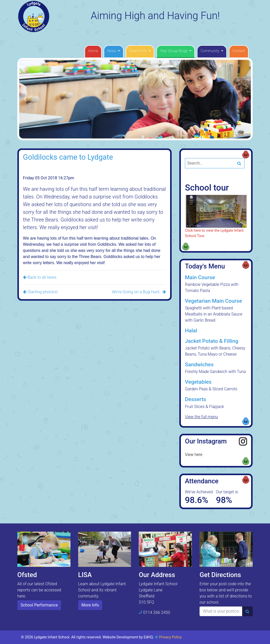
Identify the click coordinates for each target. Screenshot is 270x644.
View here (194, 455)
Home (93, 51)
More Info (90, 605)
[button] (25, 99)
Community (210, 51)
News (112, 51)
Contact (239, 51)
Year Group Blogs (174, 51)
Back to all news (40, 277)
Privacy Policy (171, 637)
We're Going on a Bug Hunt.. (139, 292)
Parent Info (138, 51)
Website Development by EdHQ (128, 637)
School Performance (39, 605)
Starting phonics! (40, 292)
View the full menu (201, 417)
